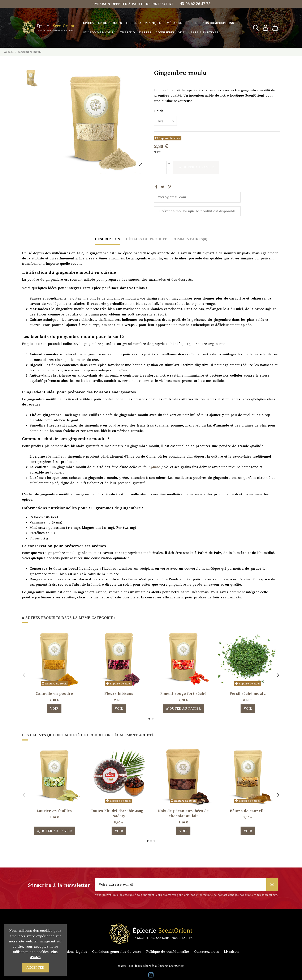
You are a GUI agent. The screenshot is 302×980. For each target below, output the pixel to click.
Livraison (231, 952)
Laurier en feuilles (54, 811)
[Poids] (165, 121)
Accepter (35, 968)
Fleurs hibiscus (119, 693)
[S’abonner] (272, 885)
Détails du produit (146, 239)
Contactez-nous (206, 952)
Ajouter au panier (196, 167)
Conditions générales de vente (117, 952)
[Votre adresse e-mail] (181, 885)
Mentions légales (73, 952)
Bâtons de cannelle (248, 811)
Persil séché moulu (248, 693)
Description (107, 239)
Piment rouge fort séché (183, 693)
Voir (54, 709)
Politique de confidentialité (168, 952)
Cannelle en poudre (54, 693)
